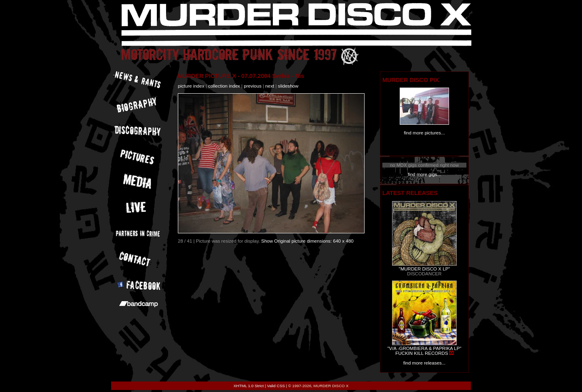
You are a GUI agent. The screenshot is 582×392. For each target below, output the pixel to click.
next (270, 86)
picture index (191, 86)
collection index (224, 86)
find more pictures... (424, 133)
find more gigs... (424, 174)
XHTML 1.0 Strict (249, 386)
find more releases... (425, 363)
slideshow (288, 86)
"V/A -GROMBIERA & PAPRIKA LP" (424, 348)
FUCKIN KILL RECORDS (422, 353)
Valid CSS (276, 386)
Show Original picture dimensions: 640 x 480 (307, 241)
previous (253, 86)
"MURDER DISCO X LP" (425, 269)
